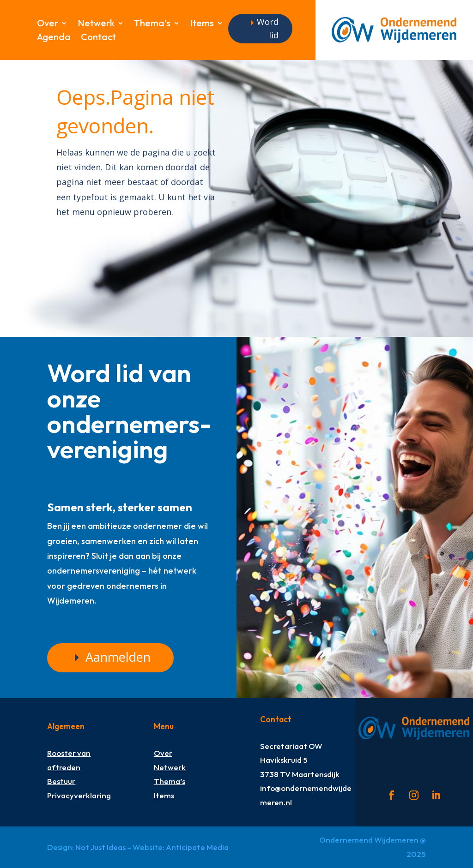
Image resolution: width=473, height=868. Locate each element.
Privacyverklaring (79, 795)
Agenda (54, 38)
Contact (98, 38)
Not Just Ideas (100, 847)
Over (48, 24)
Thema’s (152, 24)
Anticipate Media (197, 847)
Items (202, 24)
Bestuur (61, 781)
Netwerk (96, 24)
